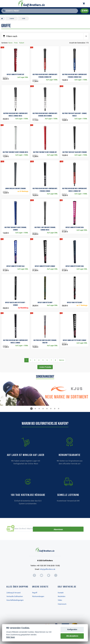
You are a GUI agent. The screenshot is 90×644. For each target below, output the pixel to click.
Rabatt (22, 43)
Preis (16, 43)
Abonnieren (75, 529)
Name (10, 43)
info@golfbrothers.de (47, 569)
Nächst (62, 360)
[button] (31, 409)
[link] (28, 492)
